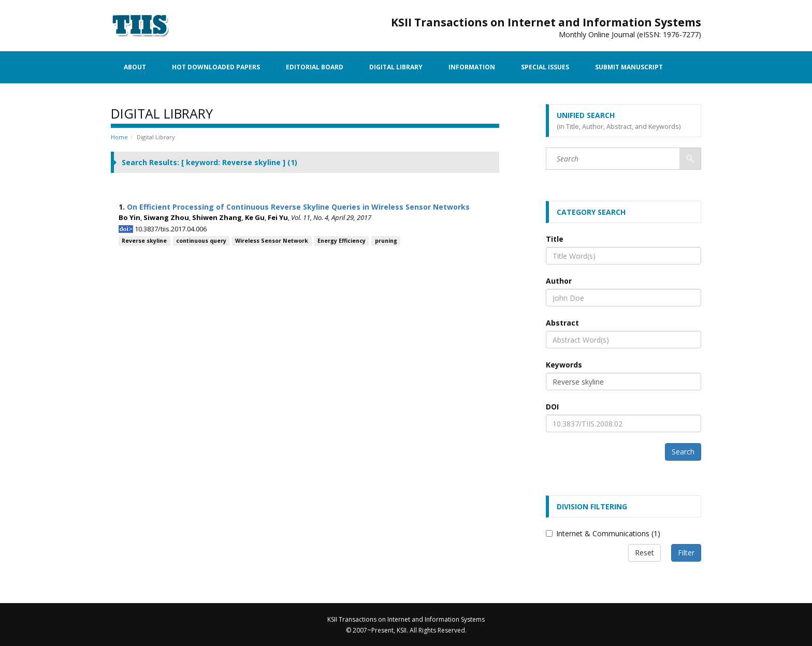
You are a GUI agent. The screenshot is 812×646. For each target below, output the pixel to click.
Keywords (564, 365)
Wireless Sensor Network (272, 241)
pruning (386, 241)
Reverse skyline (144, 241)
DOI (552, 407)
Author (559, 281)
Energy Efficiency (342, 241)
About (135, 67)
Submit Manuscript (629, 67)
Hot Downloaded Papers (216, 67)
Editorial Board (315, 67)
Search (683, 452)
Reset (644, 553)
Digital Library (396, 67)
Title (555, 239)
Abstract (562, 323)
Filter (686, 553)
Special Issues (545, 67)
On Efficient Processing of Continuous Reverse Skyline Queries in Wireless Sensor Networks (298, 207)
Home (119, 137)
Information (472, 67)
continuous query (201, 241)
